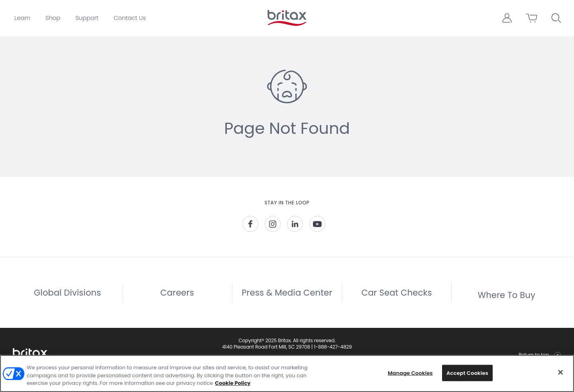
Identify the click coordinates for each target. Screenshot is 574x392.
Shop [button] (53, 18)
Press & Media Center (287, 299)
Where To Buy (506, 302)
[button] (507, 18)
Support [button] (87, 18)
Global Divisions (67, 299)
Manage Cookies (410, 373)
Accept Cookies (467, 373)
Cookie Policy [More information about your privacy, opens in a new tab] (233, 383)
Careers (177, 299)
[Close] (560, 372)
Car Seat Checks (397, 299)
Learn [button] (22, 18)
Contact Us (130, 18)
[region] (287, 373)
